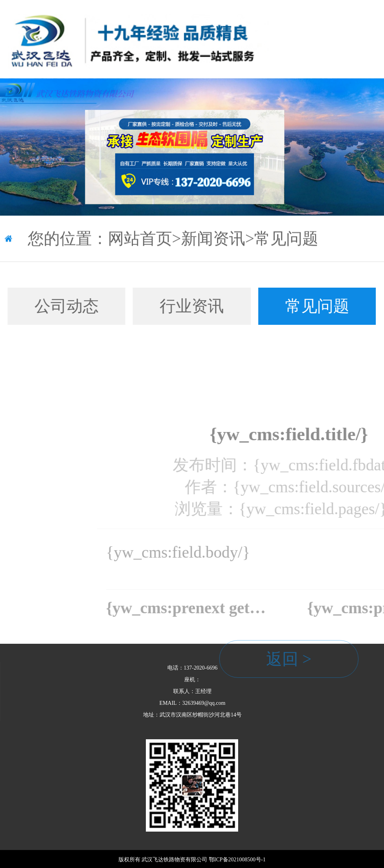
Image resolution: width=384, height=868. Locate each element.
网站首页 (140, 240)
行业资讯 (175, 306)
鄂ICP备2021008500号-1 (237, 860)
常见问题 (286, 240)
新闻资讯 (213, 240)
